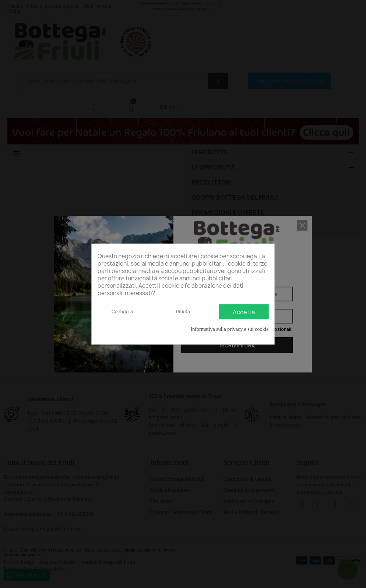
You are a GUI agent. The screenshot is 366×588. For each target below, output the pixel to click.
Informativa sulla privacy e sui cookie (230, 329)
